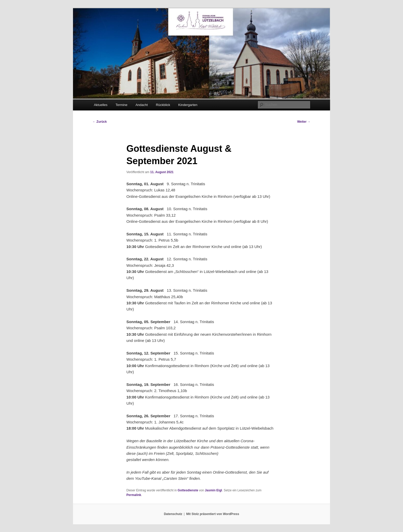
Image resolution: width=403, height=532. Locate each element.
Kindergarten (188, 105)
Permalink (134, 495)
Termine (121, 105)
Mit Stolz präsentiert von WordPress (213, 514)
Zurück (100, 122)
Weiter (304, 122)
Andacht (142, 105)
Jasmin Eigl (213, 490)
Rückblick (163, 105)
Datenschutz (173, 514)
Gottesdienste (188, 490)
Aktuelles (101, 105)
